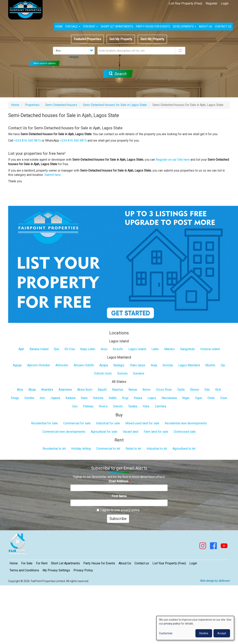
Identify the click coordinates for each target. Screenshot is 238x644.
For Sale (73, 26)
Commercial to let (108, 449)
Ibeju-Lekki (88, 349)
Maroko (169, 349)
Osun (224, 398)
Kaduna (70, 398)
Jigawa (55, 398)
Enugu (15, 398)
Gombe (29, 398)
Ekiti (218, 390)
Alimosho (62, 365)
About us (206, 26)
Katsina (98, 398)
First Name (119, 496)
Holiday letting (81, 449)
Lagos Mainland (189, 365)
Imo (42, 398)
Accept (222, 633)
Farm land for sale (156, 432)
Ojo (223, 365)
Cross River (164, 390)
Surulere (139, 373)
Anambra (47, 390)
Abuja (32, 390)
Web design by (215, 581)
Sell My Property (121, 39)
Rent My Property (152, 39)
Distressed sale (185, 432)
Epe (56, 349)
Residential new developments (186, 423)
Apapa (104, 365)
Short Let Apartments (117, 26)
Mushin (210, 365)
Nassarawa (169, 398)
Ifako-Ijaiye (138, 365)
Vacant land (130, 432)
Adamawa (65, 390)
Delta (181, 390)
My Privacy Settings (56, 570)
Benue (133, 390)
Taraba (133, 406)
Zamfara (160, 406)
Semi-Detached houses (61, 105)
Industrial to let (157, 449)
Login (225, 3)
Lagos (152, 398)
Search (118, 74)
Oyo (75, 406)
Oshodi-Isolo (103, 373)
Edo (207, 390)
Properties (32, 105)
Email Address (118, 481)
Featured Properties (87, 39)
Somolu (122, 373)
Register (212, 3)
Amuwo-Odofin (84, 365)
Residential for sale (44, 423)
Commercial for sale (77, 423)
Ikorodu (168, 365)
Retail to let (133, 449)
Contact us (223, 26)
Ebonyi (195, 390)
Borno (147, 390)
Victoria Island (210, 349)
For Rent (91, 26)
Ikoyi (104, 349)
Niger (186, 398)
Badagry (119, 365)
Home (59, 26)
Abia (20, 390)
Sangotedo (187, 349)
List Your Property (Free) (185, 3)
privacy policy (172, 624)
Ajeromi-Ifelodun (39, 365)
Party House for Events (153, 26)
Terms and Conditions (24, 570)
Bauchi (102, 390)
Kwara (138, 398)
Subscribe (118, 519)
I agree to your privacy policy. (118, 510)
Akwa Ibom (85, 390)
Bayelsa (118, 390)
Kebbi (113, 398)
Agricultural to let (184, 449)
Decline (204, 633)
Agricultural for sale (104, 432)
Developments (185, 26)
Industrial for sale (108, 423)
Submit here (52, 175)
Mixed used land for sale (142, 423)
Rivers (103, 406)
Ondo (211, 398)
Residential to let (54, 449)
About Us (125, 563)
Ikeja (154, 365)
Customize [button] (166, 633)
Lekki (155, 349)
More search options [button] (45, 63)
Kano (84, 398)
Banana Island (39, 349)
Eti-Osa (70, 349)
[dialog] (195, 628)
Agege (17, 365)
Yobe (146, 406)
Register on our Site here (173, 160)
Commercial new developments (64, 432)
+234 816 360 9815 (27, 141)
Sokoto (118, 406)
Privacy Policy (83, 570)
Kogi (125, 398)
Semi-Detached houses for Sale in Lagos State (115, 105)
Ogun (199, 398)
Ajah (21, 349)
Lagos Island (137, 349)
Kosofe (118, 349)
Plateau (88, 406)
